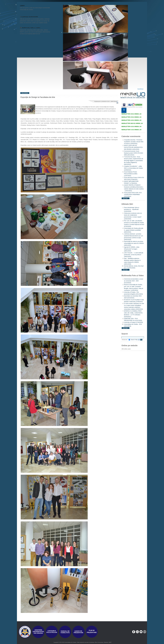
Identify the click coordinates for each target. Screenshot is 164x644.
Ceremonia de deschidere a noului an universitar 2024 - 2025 (134, 281)
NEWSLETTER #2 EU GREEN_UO (131, 127)
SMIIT (110, 642)
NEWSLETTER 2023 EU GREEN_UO (132, 123)
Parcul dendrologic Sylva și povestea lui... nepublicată (131, 209)
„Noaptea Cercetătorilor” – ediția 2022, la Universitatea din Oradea (133, 168)
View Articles (25, 93)
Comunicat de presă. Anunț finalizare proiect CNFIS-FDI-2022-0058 (134, 153)
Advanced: (126, 340)
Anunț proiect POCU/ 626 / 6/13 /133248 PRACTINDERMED (133, 195)
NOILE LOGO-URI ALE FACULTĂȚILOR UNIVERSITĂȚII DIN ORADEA (133, 147)
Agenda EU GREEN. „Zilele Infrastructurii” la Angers (132, 249)
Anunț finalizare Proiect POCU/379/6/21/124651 (131, 174)
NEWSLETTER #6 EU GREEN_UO (131, 114)
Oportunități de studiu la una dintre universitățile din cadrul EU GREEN (134, 243)
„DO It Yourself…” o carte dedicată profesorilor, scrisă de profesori (134, 255)
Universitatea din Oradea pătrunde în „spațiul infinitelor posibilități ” (134, 230)
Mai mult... (126, 198)
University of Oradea (133, 322)
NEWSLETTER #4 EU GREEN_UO (131, 120)
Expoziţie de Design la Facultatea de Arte (38, 97)
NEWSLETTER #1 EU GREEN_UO (131, 130)
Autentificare (140, 89)
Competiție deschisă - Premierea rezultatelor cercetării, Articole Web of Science (134, 142)
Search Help (135, 340)
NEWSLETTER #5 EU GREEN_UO (131, 117)
